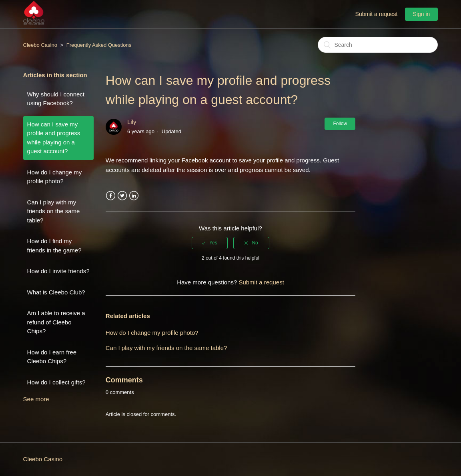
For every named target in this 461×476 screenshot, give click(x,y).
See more (36, 399)
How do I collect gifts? (56, 382)
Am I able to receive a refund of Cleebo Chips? (56, 322)
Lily (132, 122)
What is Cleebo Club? (56, 292)
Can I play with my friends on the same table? (54, 211)
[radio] (210, 243)
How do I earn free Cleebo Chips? (52, 357)
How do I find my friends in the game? (54, 246)
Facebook (111, 196)
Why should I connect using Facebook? (56, 99)
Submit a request (377, 14)
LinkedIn (134, 196)
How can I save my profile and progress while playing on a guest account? (54, 138)
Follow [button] (340, 124)
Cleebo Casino (40, 45)
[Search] (378, 45)
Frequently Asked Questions (99, 45)
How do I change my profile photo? (55, 177)
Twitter (122, 196)
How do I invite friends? (58, 271)
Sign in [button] (422, 14)
